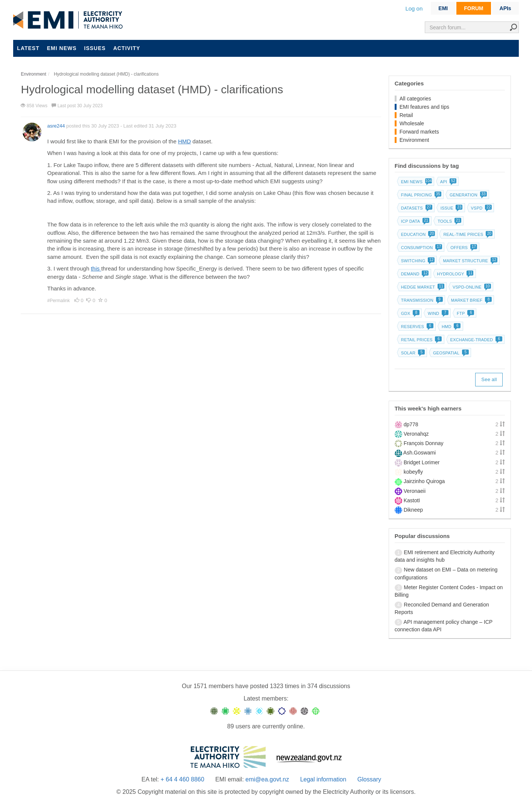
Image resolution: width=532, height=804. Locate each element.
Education (417, 234)
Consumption (421, 248)
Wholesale (412, 123)
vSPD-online (471, 287)
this (96, 268)
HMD (184, 141)
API (448, 182)
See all (489, 379)
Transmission (421, 300)
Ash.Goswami (420, 453)
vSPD (481, 208)
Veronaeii (415, 491)
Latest (28, 48)
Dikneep (413, 510)
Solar (412, 353)
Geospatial (450, 353)
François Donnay (424, 443)
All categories (415, 99)
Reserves (416, 327)
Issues (95, 48)
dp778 (411, 424)
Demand (414, 274)
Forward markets (419, 132)
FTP (465, 313)
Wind (437, 313)
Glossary (369, 779)
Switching (417, 261)
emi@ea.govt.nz (267, 779)
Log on (414, 8)
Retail (406, 115)
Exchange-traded (476, 340)
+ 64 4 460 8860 (182, 779)
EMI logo (70, 20)
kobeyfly (413, 472)
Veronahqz (416, 434)
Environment (414, 140)
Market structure (469, 261)
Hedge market (422, 287)
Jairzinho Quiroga (424, 481)
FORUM (473, 8)
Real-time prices (467, 234)
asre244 (56, 126)
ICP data (415, 221)
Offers (463, 248)
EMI (443, 8)
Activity (127, 48)
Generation (467, 195)
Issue (451, 208)
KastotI (412, 500)
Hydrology (455, 274)
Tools (449, 221)
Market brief (471, 300)
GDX (410, 313)
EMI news (62, 48)
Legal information (323, 779)
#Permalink (59, 301)
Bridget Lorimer (422, 462)
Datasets (416, 208)
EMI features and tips (424, 107)
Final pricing (420, 195)
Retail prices (421, 340)
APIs (505, 8)
